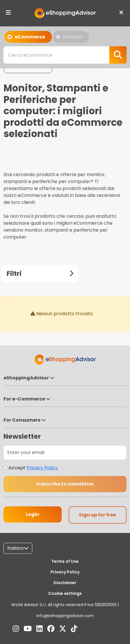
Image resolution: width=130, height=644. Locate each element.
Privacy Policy (42, 468)
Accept (33, 468)
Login (32, 514)
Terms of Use (65, 561)
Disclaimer (65, 583)
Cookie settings (65, 593)
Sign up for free (97, 515)
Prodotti (69, 38)
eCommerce (26, 38)
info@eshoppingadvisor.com (65, 616)
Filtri (40, 274)
